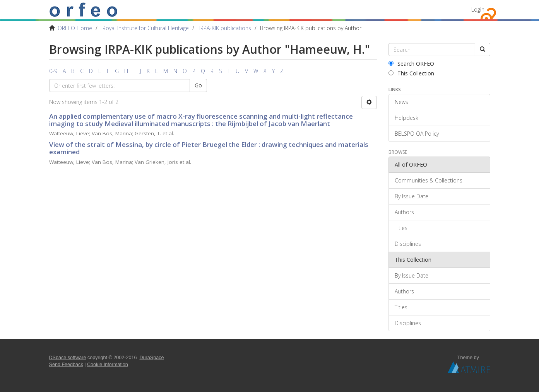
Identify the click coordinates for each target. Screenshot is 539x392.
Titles (401, 228)
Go (198, 85)
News (401, 102)
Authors (404, 212)
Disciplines (408, 244)
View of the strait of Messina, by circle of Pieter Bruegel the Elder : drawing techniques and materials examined (209, 148)
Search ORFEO (411, 64)
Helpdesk (406, 118)
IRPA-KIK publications (225, 28)
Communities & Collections (429, 180)
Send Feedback (66, 365)
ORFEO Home (75, 28)
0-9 (53, 71)
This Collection (411, 73)
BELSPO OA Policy (417, 134)
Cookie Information (108, 365)
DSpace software (68, 358)
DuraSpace (152, 358)
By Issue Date (412, 196)
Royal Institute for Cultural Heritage (146, 28)
